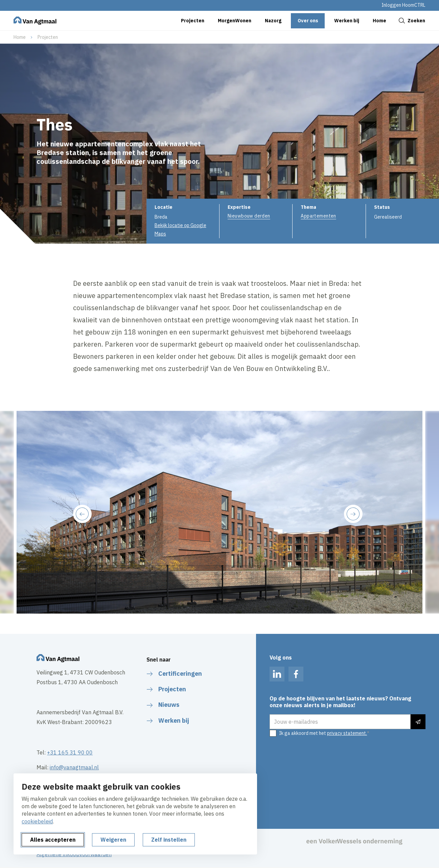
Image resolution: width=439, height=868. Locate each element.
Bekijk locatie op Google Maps (180, 230)
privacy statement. (347, 733)
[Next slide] (353, 514)
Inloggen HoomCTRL (403, 5)
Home (20, 37)
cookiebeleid (37, 821)
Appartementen (318, 216)
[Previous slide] (82, 514)
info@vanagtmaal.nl (74, 767)
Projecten (48, 37)
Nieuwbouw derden (249, 216)
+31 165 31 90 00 (70, 752)
